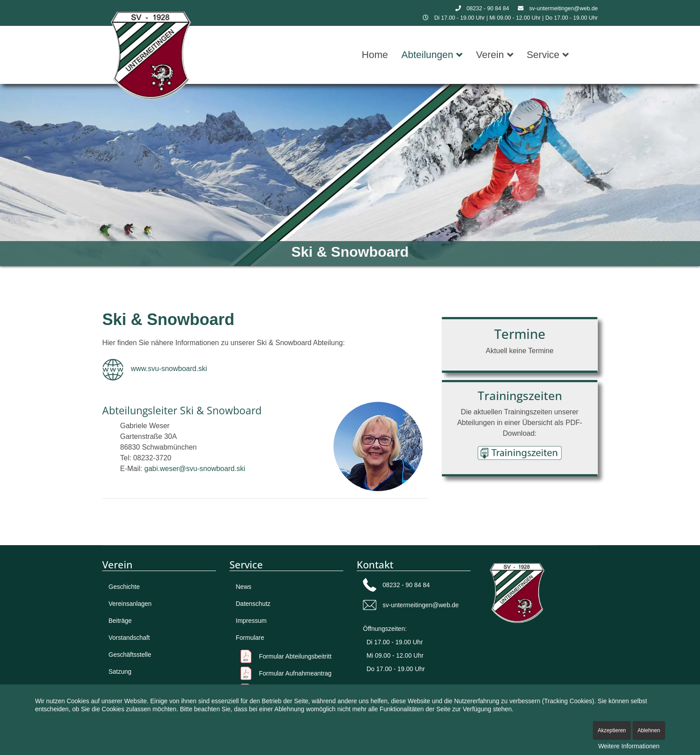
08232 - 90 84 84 (488, 8)
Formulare (250, 638)
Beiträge (120, 621)
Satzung (120, 672)
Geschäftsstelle (130, 655)
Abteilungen (427, 55)
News (244, 587)
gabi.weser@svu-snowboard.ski (195, 469)
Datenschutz (253, 604)
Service (543, 55)
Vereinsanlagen (130, 604)
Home (375, 55)
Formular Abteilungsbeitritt (295, 656)
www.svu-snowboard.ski (169, 369)
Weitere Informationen (629, 746)
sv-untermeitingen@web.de (564, 8)
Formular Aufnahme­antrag (295, 673)
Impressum (251, 621)
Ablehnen (649, 730)
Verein (490, 55)
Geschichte (124, 587)
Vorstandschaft (129, 638)
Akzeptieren (612, 730)
